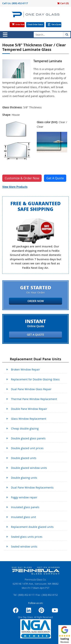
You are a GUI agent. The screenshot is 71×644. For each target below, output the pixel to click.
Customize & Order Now (22, 178)
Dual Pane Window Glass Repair (31, 389)
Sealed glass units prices (27, 537)
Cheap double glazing (25, 428)
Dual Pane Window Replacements (32, 487)
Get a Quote (56, 25)
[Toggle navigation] (5, 35)
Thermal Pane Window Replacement (34, 399)
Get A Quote (55, 178)
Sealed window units (24, 547)
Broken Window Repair (25, 369)
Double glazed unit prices (27, 448)
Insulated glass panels (25, 507)
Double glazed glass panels (28, 438)
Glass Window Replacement (29, 419)
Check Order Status (35, 25)
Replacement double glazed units (32, 527)
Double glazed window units (29, 468)
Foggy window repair (24, 497)
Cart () (63, 3)
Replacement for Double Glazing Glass (35, 379)
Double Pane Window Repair (29, 409)
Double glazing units (24, 478)
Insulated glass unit (23, 517)
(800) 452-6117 (20, 3)
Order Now (20, 25)
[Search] (48, 35)
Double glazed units (24, 458)
